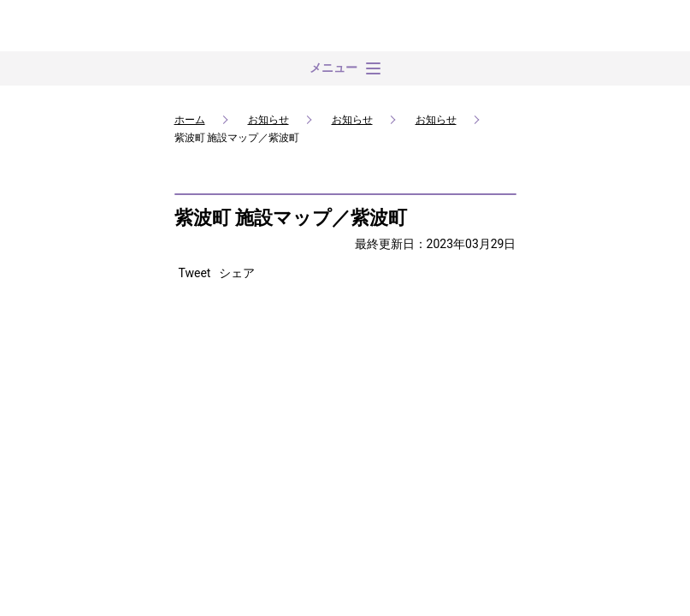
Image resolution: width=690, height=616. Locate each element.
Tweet (195, 273)
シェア (237, 273)
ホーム (190, 120)
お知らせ (268, 120)
